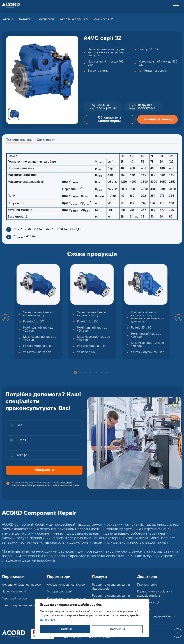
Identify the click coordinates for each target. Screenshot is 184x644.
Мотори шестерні (59, 592)
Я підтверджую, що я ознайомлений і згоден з (45, 489)
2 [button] (80, 378)
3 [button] (85, 378)
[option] (42, 72)
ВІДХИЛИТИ (117, 629)
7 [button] (107, 378)
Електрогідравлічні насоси (20, 606)
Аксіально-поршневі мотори (67, 585)
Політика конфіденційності (156, 617)
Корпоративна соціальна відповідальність (155, 594)
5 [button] (96, 378)
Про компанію (147, 585)
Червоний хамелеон (100, 637)
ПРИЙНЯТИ (65, 629)
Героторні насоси (14, 599)
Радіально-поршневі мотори (67, 599)
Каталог (25, 19)
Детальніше (47, 620)
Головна (7, 19)
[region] (92, 618)
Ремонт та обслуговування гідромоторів (111, 598)
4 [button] (91, 378)
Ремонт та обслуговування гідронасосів (111, 587)
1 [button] (75, 378)
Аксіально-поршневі (74, 19)
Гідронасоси (45, 19)
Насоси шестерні (14, 592)
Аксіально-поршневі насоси (21, 585)
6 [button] (102, 378)
